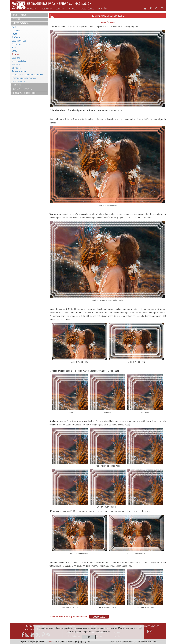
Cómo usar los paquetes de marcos (28, 75)
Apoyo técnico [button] (87, 9)
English (23, 642)
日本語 (78, 642)
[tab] (29, 15)
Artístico (16, 54)
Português (60, 642)
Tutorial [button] (72, 9)
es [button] (163, 8)
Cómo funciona (19, 15)
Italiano (70, 642)
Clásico (15, 27)
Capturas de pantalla (22, 89)
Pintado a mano (19, 71)
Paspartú (16, 64)
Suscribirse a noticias (150, 629)
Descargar (47, 9)
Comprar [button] (60, 9)
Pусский (88, 642)
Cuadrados (17, 44)
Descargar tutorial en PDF (25, 93)
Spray (14, 51)
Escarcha (16, 58)
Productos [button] (32, 9)
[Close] (140, 628)
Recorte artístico (19, 61)
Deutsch (41, 642)
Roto (14, 47)
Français (31, 642)
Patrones (16, 31)
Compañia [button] (103, 9)
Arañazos (16, 37)
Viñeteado (16, 68)
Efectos (16, 19)
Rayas (14, 34)
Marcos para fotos (21, 23)
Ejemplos (17, 85)
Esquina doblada (19, 41)
